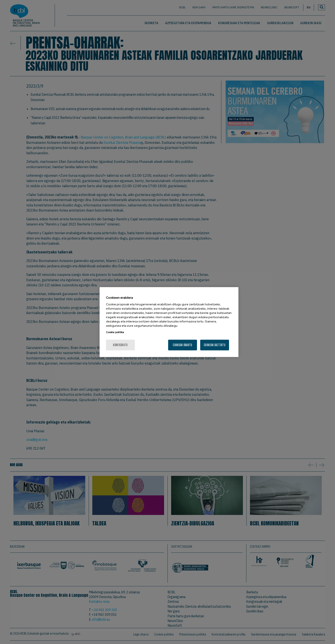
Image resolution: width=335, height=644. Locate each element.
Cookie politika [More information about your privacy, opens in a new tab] (115, 332)
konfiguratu (120, 345)
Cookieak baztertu (215, 345)
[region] (169, 322)
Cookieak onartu (182, 345)
